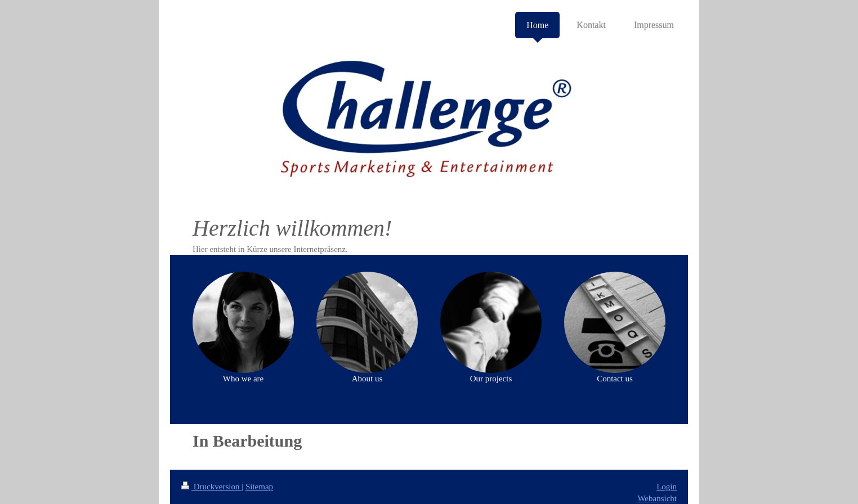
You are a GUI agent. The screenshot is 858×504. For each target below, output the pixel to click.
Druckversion (211, 487)
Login (667, 487)
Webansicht (657, 498)
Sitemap (259, 487)
